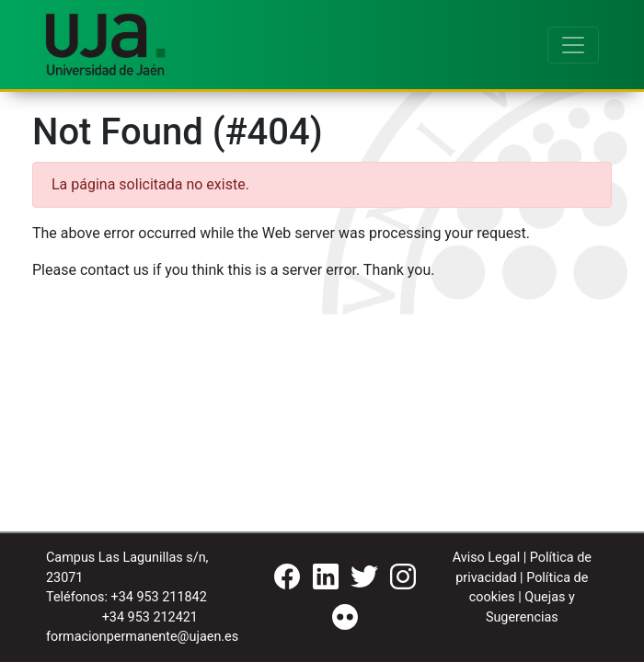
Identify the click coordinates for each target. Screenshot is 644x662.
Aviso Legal (487, 558)
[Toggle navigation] (573, 45)
